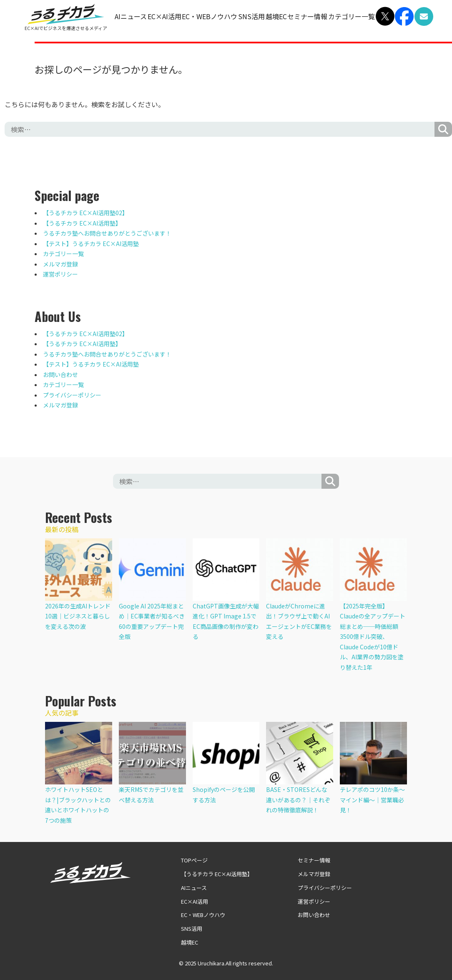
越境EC (276, 16)
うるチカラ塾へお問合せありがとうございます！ (107, 233)
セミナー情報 (307, 16)
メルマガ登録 (60, 264)
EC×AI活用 (164, 16)
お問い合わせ (60, 374)
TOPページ (194, 860)
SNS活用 (251, 16)
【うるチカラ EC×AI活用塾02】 (85, 213)
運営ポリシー (60, 274)
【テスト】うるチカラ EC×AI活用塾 (91, 244)
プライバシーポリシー (72, 395)
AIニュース (131, 16)
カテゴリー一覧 (352, 16)
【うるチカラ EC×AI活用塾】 (82, 223)
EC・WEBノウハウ (210, 16)
